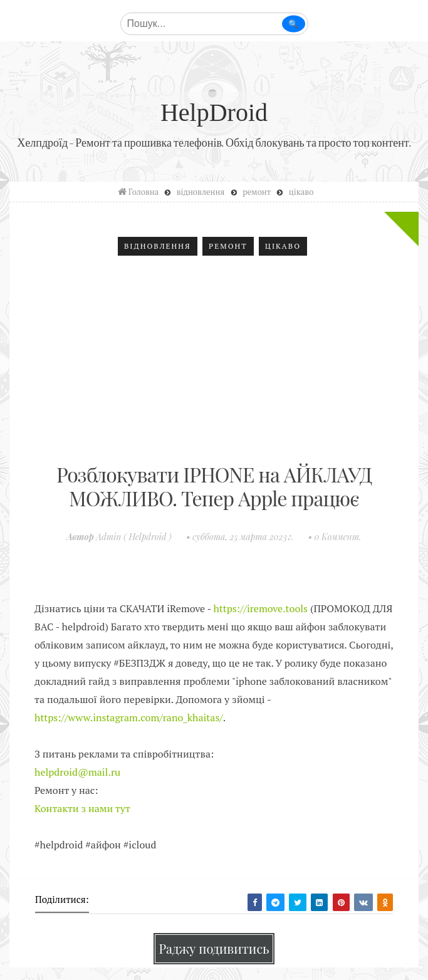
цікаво (283, 246)
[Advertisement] (214, 362)
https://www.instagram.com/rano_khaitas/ (129, 717)
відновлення (158, 246)
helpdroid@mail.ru (77, 772)
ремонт (228, 246)
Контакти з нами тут (82, 808)
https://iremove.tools (260, 608)
